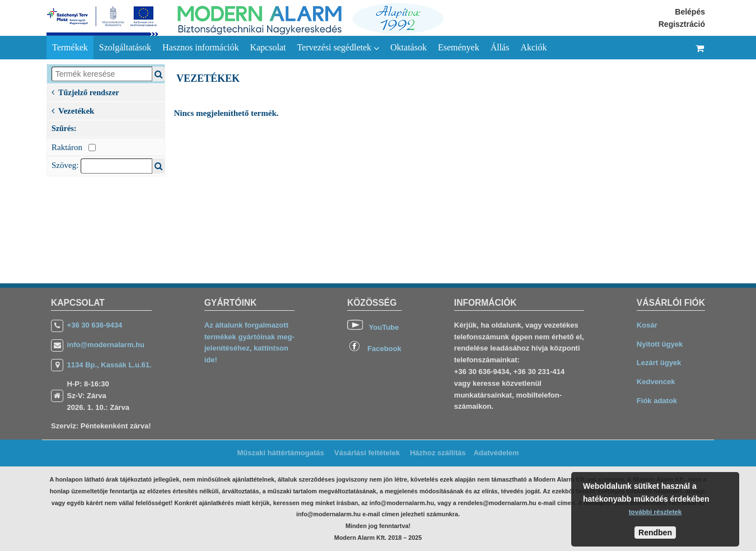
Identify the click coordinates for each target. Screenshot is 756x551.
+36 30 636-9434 (95, 325)
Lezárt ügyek (659, 363)
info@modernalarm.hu (106, 345)
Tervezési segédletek (338, 48)
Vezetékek (73, 110)
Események (459, 47)
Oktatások (409, 47)
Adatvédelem (496, 453)
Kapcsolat (268, 47)
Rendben (655, 533)
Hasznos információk (200, 47)
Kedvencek (656, 382)
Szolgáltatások (125, 47)
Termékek (70, 47)
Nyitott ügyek (660, 344)
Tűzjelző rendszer (85, 92)
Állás (500, 47)
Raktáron (74, 147)
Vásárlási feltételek (367, 453)
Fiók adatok (657, 401)
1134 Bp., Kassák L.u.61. (109, 365)
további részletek (655, 512)
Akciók (533, 47)
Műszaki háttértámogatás (280, 453)
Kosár (647, 325)
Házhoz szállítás (438, 453)
